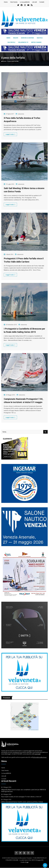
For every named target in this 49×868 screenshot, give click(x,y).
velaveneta (21, 114)
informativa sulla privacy (40, 757)
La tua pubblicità (25, 2)
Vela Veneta (14, 2)
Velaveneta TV (23, 42)
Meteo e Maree (36, 42)
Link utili (34, 2)
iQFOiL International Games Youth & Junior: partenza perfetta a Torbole (22, 802)
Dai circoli (11, 42)
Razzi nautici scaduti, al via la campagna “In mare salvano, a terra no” (21, 797)
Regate (16, 38)
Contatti (42, 2)
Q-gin (27, 862)
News (8, 38)
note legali (38, 754)
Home (6, 2)
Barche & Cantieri (27, 38)
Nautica (40, 38)
